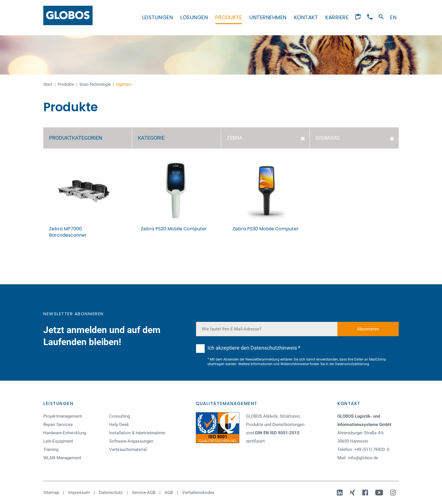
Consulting (120, 416)
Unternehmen (268, 17)
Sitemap (51, 493)
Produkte (229, 17)
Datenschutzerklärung (352, 364)
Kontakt (306, 17)
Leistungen (158, 17)
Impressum (79, 493)
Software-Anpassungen (131, 441)
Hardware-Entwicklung (65, 433)
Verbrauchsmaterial (128, 449)
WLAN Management (62, 458)
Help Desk (119, 425)
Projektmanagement (63, 416)
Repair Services (58, 425)
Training (51, 449)
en (393, 17)
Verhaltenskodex (198, 493)
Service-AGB (144, 493)
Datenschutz (111, 493)
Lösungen (194, 17)
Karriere (337, 17)
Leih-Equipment (58, 441)
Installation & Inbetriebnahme (137, 433)
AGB (169, 493)
